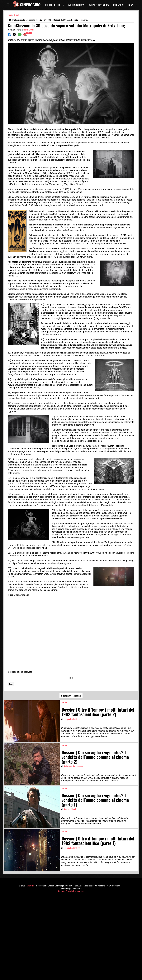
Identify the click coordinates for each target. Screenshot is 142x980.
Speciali (16, 15)
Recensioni (119, 5)
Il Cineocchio (30, 886)
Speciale (64, 702)
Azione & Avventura (99, 5)
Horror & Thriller (54, 5)
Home (10, 15)
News (131, 5)
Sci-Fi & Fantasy (76, 5)
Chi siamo (61, 891)
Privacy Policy (71, 891)
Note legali (81, 891)
